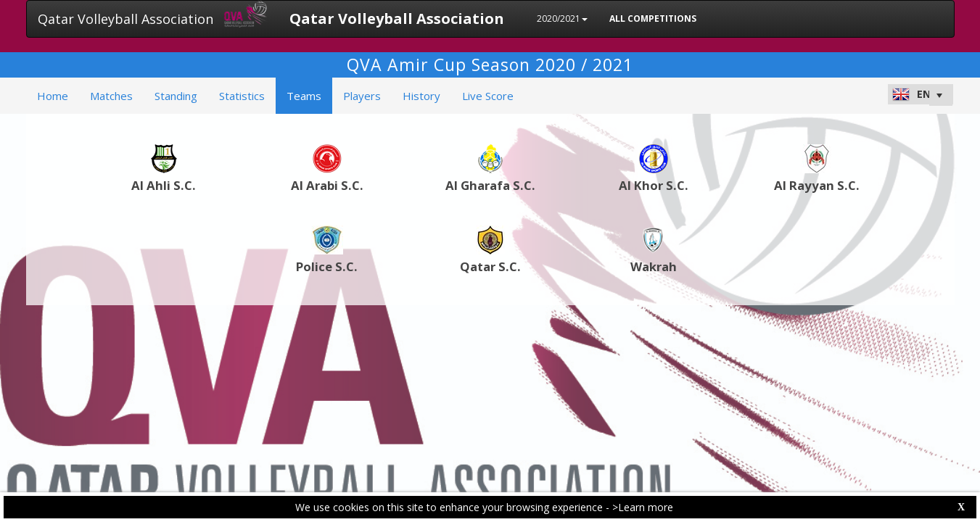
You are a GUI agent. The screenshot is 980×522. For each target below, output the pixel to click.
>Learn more (643, 507)
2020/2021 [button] (562, 18)
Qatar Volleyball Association (125, 19)
